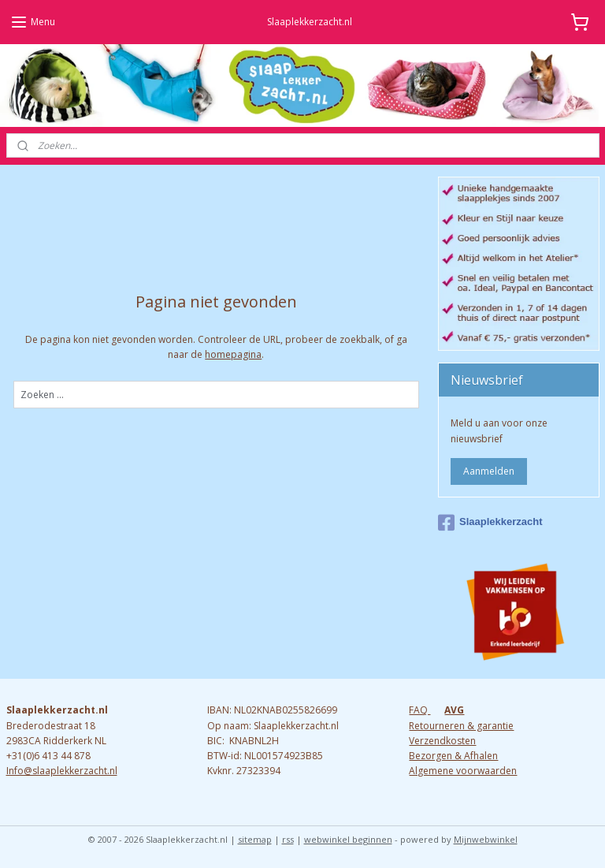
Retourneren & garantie (461, 726)
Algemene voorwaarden (463, 771)
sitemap (255, 839)
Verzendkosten (442, 741)
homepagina (233, 354)
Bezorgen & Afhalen (453, 756)
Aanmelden (489, 471)
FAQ (419, 710)
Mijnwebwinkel (486, 839)
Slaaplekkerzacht (490, 523)
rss (288, 839)
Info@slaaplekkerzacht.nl (62, 771)
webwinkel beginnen (348, 839)
